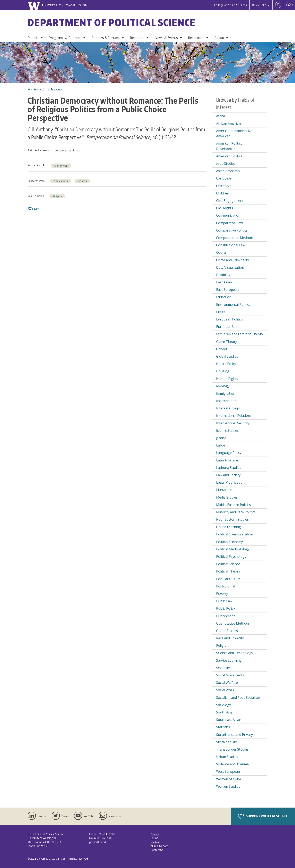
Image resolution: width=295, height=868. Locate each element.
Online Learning (229, 527)
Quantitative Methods (233, 623)
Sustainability (226, 742)
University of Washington (51, 859)
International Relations (234, 416)
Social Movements (230, 675)
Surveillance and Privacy (234, 735)
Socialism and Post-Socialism (238, 698)
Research (137, 38)
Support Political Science (263, 816)
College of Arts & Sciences (230, 5)
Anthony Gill (61, 166)
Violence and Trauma (232, 764)
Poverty (222, 594)
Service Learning (229, 660)
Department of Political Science (112, 22)
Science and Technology (235, 653)
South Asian (225, 712)
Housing (223, 371)
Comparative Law (229, 223)
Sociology (224, 705)
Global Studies (227, 356)
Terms (154, 838)
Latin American (228, 460)
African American (229, 123)
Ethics (221, 312)
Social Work (225, 690)
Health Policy (226, 364)
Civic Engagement (230, 201)
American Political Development (230, 146)
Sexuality (223, 668)
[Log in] (278, 5)
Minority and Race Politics (236, 512)
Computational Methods (235, 238)
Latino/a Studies (229, 468)
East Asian (224, 282)
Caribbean (224, 178)
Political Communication (235, 534)
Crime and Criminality (233, 260)
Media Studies (227, 497)
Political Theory (228, 571)
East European (227, 290)
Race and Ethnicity (230, 638)
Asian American (228, 171)
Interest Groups (228, 408)
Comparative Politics (232, 230)
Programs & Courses (65, 38)
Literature (224, 490)
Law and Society (228, 475)
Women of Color (229, 779)
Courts (221, 252)
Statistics (223, 727)
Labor (221, 445)
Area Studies (226, 164)
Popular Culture (228, 579)
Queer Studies (227, 631)
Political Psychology (231, 557)
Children (223, 193)
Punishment (225, 616)
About (219, 38)
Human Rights (227, 379)
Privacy (155, 834)
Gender (222, 349)
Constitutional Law (231, 245)
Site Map (155, 842)
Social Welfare (227, 683)
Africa (221, 116)
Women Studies (228, 786)
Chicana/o (224, 186)
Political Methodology (233, 549)
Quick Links (259, 5)
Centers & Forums (106, 38)
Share (34, 209)
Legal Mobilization (230, 482)
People (33, 38)
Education (224, 297)
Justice (221, 438)
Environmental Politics (233, 304)
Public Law (224, 601)
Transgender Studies (232, 749)
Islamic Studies (227, 431)
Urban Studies (227, 757)
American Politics (229, 156)
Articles (82, 181)
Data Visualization (230, 267)
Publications (55, 89)
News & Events (166, 38)
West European (228, 771)
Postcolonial (226, 586)
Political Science (228, 564)
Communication (228, 215)
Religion (57, 196)
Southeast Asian (229, 720)
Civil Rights (225, 208)
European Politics (230, 319)
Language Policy (229, 453)
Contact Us (157, 850)
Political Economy (229, 542)
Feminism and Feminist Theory (240, 334)
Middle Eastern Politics (233, 505)
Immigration (226, 393)
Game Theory (227, 342)
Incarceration (226, 401)
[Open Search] (289, 5)
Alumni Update (159, 846)
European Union (229, 327)
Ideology (223, 386)
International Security (233, 423)
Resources (196, 38)
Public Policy (226, 608)
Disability (223, 275)
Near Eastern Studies (232, 519)
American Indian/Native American (234, 133)
